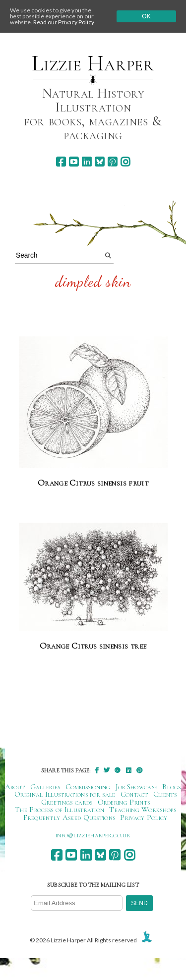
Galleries (45, 787)
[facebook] (61, 162)
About (15, 787)
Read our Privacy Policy (64, 22)
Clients (165, 794)
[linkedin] (87, 162)
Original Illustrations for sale (65, 794)
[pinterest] (112, 162)
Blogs (172, 787)
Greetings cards (67, 802)
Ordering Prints (124, 802)
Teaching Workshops (143, 810)
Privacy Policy (144, 817)
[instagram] (125, 162)
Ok (146, 16)
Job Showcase (137, 787)
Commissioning (88, 787)
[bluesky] (99, 162)
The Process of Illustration (60, 810)
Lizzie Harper (93, 63)
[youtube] (74, 162)
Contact (134, 794)
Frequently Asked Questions (69, 817)
